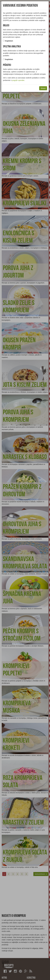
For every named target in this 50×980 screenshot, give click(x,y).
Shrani (43, 88)
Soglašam (9, 41)
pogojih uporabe (18, 80)
